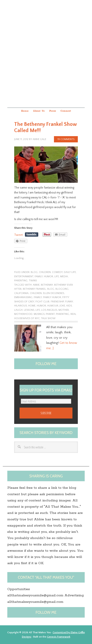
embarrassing (23, 297)
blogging (62, 289)
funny (69, 302)
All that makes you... (46, 53)
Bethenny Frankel (34, 289)
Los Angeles (49, 310)
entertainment (24, 276)
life (57, 276)
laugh (18, 310)
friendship (57, 302)
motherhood (23, 314)
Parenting (63, 314)
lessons (29, 310)
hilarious (21, 306)
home (32, 306)
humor (48, 276)
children (45, 272)
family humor (52, 297)
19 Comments (66, 139)
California (21, 293)
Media (64, 276)
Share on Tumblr (32, 234)
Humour (53, 306)
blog (34, 272)
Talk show (48, 318)
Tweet (18, 235)
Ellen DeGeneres (54, 293)
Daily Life (70, 272)
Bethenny (47, 285)
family (39, 276)
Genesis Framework (59, 637)
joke (62, 306)
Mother (64, 310)
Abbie (36, 285)
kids (69, 306)
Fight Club (42, 302)
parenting (21, 281)
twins (33, 281)
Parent (50, 314)
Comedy (57, 272)
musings (39, 314)
